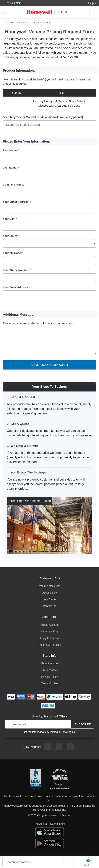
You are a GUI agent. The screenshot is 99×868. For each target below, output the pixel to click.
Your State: (10, 236)
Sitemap (66, 815)
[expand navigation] (3, 12)
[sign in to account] (94, 12)
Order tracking (50, 631)
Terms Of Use (49, 683)
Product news (50, 670)
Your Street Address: (16, 202)
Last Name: (10, 168)
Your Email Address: (16, 287)
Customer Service (19, 22)
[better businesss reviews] (35, 779)
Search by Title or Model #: (43, 117)
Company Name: (13, 185)
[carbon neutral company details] (60, 779)
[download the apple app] (49, 832)
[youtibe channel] (70, 747)
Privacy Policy (49, 677)
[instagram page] (59, 747)
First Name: (10, 150)
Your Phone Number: (16, 270)
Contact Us (49, 606)
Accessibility (49, 593)
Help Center (50, 599)
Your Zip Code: (12, 253)
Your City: (9, 219)
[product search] (68, 862)
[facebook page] (48, 747)
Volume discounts (49, 586)
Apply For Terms (49, 638)
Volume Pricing (42, 22)
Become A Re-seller (50, 645)
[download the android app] (49, 843)
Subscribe (83, 724)
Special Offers (12, 3)
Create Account (49, 625)
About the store (50, 663)
